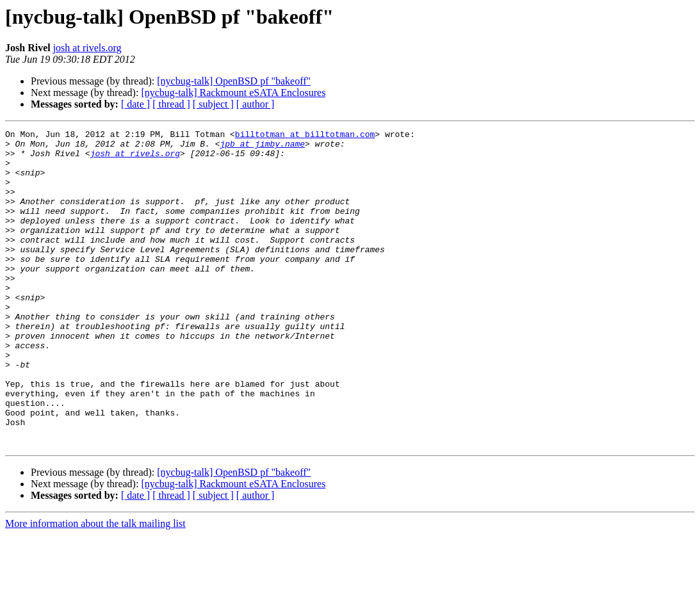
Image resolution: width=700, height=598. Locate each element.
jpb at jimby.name (262, 147)
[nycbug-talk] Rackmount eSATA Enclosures (233, 93)
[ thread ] (171, 104)
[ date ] (135, 104)
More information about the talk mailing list (95, 587)
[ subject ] (213, 104)
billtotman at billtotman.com (305, 136)
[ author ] (256, 104)
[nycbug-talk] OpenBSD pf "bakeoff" (234, 81)
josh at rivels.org (87, 48)
